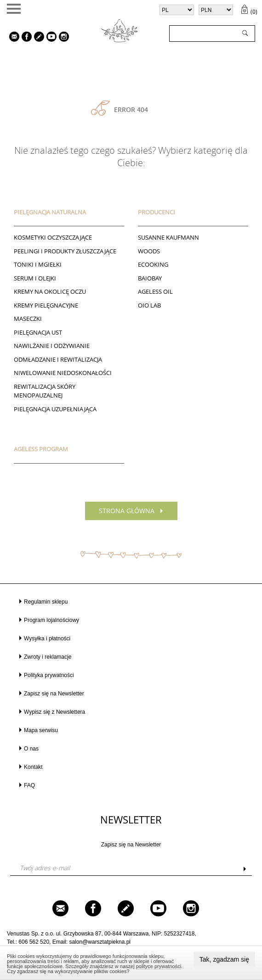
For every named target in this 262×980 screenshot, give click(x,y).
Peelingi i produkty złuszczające (65, 251)
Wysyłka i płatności (47, 638)
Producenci (157, 212)
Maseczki (28, 319)
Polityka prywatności (49, 675)
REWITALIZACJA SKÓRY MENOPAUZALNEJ (45, 391)
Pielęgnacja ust (38, 332)
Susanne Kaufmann (168, 237)
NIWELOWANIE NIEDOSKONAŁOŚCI (63, 373)
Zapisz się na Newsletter (54, 694)
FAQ (29, 785)
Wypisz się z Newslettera (54, 712)
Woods (149, 251)
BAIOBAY (150, 278)
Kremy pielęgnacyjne (46, 305)
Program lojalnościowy (51, 620)
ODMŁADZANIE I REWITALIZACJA (58, 359)
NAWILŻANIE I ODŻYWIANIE (52, 346)
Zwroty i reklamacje (48, 657)
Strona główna (127, 511)
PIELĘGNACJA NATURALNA (50, 212)
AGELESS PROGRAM (41, 449)
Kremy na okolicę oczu (50, 291)
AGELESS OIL (155, 291)
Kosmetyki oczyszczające (53, 237)
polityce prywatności (159, 966)
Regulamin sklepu (46, 602)
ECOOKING (153, 264)
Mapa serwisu (41, 730)
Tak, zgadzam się (224, 959)
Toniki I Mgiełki (38, 264)
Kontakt (33, 767)
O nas (31, 749)
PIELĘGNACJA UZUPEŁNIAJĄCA (55, 409)
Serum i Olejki (35, 278)
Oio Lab (149, 305)
